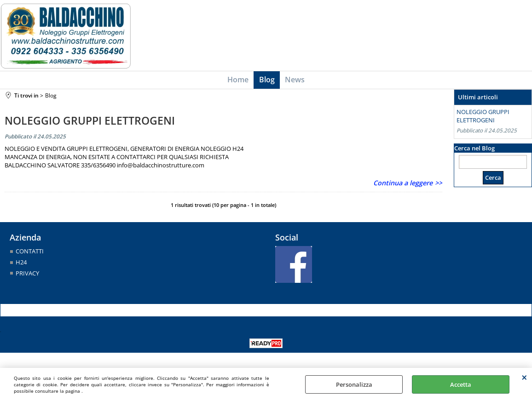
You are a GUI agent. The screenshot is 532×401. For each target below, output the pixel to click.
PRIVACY (27, 275)
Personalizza (354, 384)
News (294, 81)
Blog (267, 81)
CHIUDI (524, 377)
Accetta (461, 384)
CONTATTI (30, 254)
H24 (21, 265)
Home (239, 81)
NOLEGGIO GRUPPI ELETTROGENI (90, 123)
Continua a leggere (403, 186)
